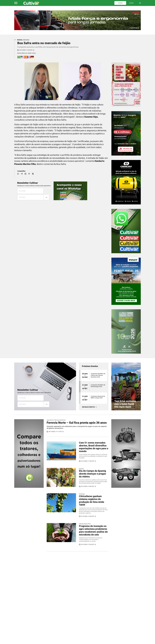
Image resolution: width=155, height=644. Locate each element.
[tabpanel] (77, 20)
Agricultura (50, 420)
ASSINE (120, 3)
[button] (16, 3)
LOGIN (131, 3)
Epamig (81, 469)
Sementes (26, 40)
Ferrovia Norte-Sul (60, 420)
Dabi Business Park (85, 524)
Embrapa (82, 494)
